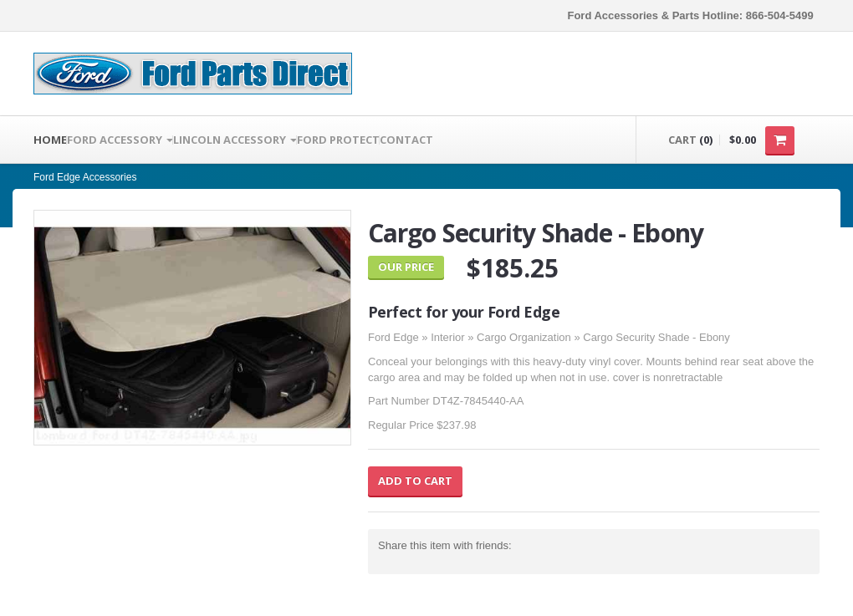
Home (50, 140)
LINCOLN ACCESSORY (235, 140)
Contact (406, 140)
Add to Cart (415, 481)
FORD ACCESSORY (120, 140)
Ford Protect (338, 140)
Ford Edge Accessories (85, 177)
